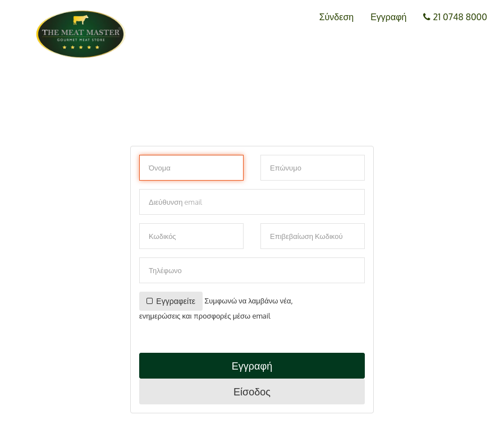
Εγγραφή (388, 17)
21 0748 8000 (455, 17)
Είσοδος (252, 391)
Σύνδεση (336, 17)
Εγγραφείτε (171, 301)
